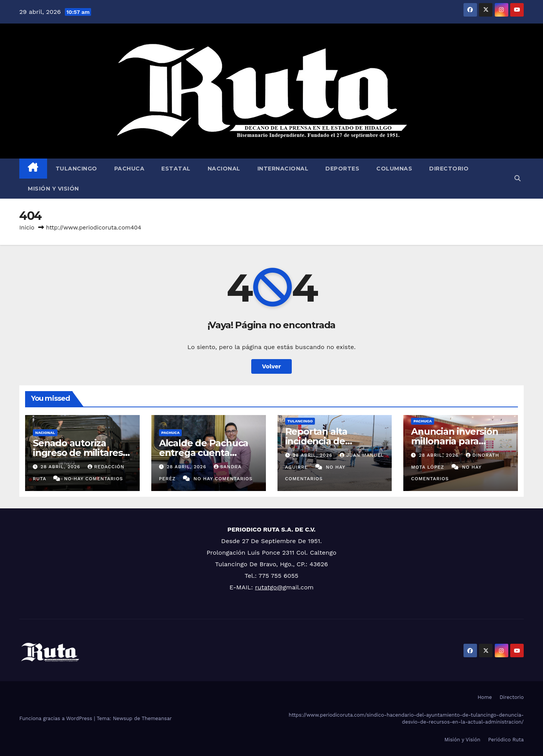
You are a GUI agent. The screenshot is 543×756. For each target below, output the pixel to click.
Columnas (394, 169)
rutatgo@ (269, 587)
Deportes (342, 169)
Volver (272, 366)
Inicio (27, 228)
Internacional (283, 169)
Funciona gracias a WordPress (57, 718)
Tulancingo (76, 169)
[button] (518, 178)
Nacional (224, 169)
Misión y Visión (53, 189)
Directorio (449, 169)
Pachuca (129, 169)
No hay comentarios (94, 479)
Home (485, 697)
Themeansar (157, 718)
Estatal (176, 169)
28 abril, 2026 (61, 467)
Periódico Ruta (506, 740)
